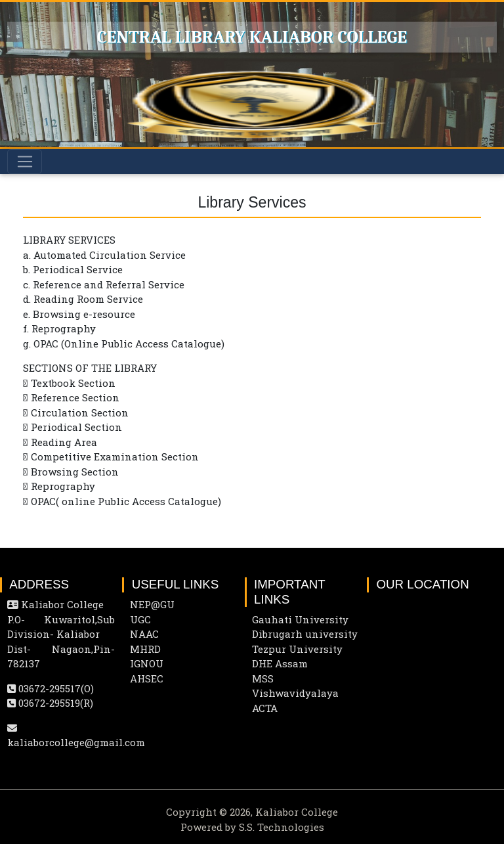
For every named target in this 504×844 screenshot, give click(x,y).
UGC (140, 619)
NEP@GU (152, 604)
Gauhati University (300, 619)
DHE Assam (280, 663)
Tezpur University (297, 649)
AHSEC (147, 678)
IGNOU (147, 663)
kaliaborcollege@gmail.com (76, 742)
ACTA (265, 708)
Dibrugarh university (305, 634)
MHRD (145, 649)
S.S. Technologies (282, 827)
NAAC (144, 634)
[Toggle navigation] (25, 162)
